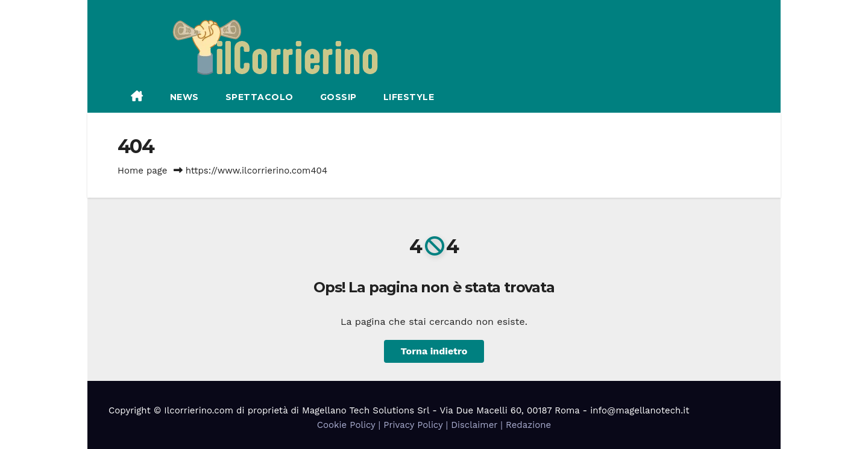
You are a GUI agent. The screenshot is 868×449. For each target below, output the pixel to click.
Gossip (338, 97)
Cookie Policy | (351, 425)
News (184, 97)
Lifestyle (409, 97)
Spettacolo (259, 97)
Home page (143, 171)
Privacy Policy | (417, 425)
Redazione (528, 425)
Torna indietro (434, 351)
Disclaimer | (478, 425)
